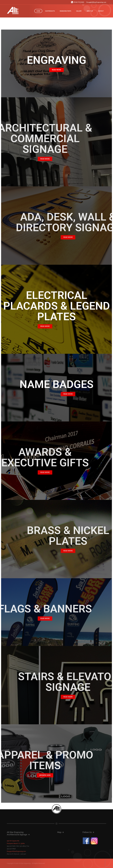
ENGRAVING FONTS (65, 11)
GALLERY (79, 11)
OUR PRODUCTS (50, 11)
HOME (38, 11)
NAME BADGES (56, 384)
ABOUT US (90, 11)
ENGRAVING (56, 60)
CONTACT (101, 11)
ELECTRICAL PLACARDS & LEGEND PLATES (57, 306)
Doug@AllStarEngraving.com (96, 2)
